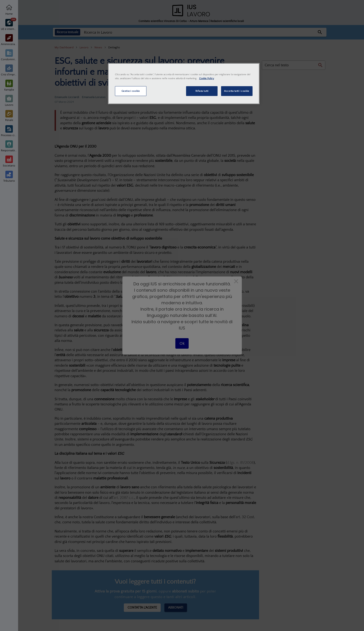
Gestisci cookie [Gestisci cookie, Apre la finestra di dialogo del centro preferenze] (131, 91)
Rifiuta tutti (202, 91)
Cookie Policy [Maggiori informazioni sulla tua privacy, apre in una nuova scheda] (207, 78)
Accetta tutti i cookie (237, 91)
